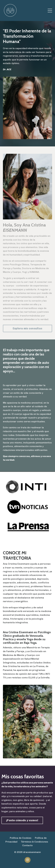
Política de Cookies (21, 838)
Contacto (27, 845)
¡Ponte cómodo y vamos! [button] (22, 820)
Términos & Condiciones (34, 842)
